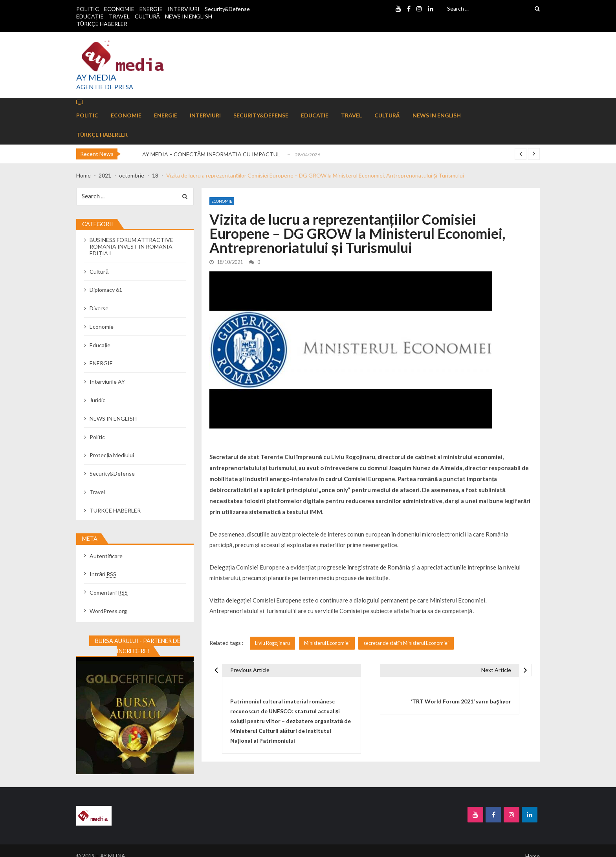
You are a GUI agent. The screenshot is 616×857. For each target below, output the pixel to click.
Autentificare (106, 556)
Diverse (99, 308)
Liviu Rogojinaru (272, 643)
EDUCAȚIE (90, 16)
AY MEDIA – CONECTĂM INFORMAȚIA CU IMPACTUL (211, 154)
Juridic (97, 400)
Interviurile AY (107, 382)
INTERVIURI (184, 9)
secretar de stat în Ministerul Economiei (406, 643)
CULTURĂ (147, 16)
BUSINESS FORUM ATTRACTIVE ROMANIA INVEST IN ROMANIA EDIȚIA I (131, 246)
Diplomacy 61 (106, 290)
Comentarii (109, 592)
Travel (97, 492)
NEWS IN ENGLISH (189, 16)
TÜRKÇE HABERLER (102, 24)
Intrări (103, 574)
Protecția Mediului (112, 455)
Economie (222, 201)
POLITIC (88, 9)
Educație (100, 345)
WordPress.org (108, 611)
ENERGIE (151, 9)
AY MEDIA (96, 77)
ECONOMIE (119, 9)
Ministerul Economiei (327, 643)
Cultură (99, 272)
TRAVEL (119, 16)
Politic (97, 437)
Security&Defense (227, 9)
